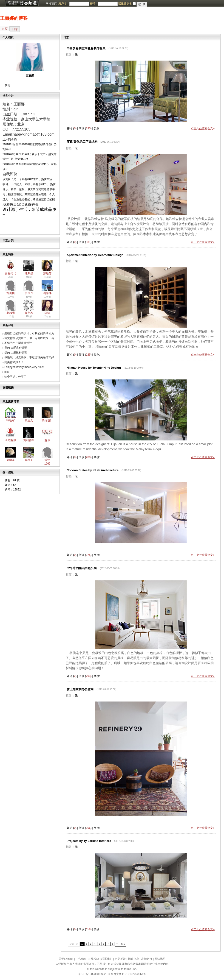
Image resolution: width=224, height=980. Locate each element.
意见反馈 (120, 959)
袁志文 (29, 420)
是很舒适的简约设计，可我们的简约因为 (29, 333)
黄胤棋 (11, 293)
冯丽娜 (47, 293)
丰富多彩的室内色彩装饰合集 (86, 48)
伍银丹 (29, 293)
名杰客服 (11, 440)
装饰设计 (47, 420)
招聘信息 (133, 959)
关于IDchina (66, 959)
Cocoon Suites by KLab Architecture (93, 470)
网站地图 (160, 959)
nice (7, 372)
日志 (15, 29)
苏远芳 (47, 273)
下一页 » (121, 944)
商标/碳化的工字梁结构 (82, 142)
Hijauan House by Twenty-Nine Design (94, 368)
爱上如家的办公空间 (80, 689)
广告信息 (81, 959)
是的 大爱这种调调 (16, 348)
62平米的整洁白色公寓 (82, 568)
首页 (5, 29)
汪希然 (29, 273)
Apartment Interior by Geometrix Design (95, 255)
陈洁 (47, 313)
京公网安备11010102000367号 (127, 974)
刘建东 (11, 460)
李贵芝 (29, 460)
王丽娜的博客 (14, 18)
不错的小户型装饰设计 (18, 343)
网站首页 (51, 3)
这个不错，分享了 (15, 377)
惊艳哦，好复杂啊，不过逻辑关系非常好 (29, 357)
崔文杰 (29, 313)
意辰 (47, 440)
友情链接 (147, 959)
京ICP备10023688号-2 (92, 974)
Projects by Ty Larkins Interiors (89, 841)
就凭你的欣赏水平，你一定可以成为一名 (29, 338)
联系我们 (107, 959)
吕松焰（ (11, 273)
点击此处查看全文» (203, 128)
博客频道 (22, 3)
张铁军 (11, 420)
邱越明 (11, 313)
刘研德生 (29, 440)
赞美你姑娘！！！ (15, 362)
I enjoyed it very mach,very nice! (24, 367)
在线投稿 (94, 959)
